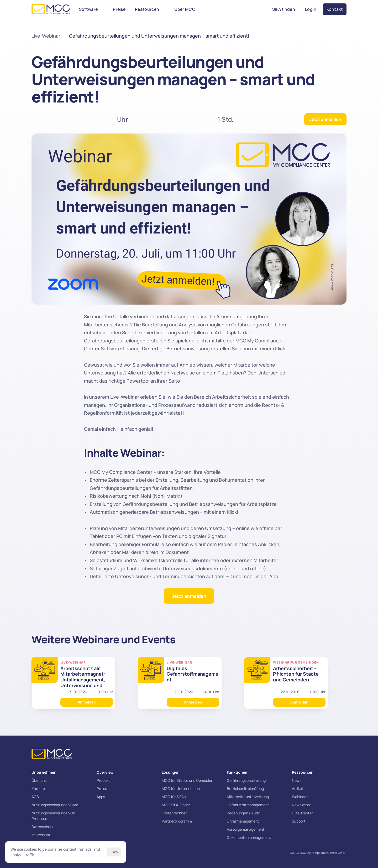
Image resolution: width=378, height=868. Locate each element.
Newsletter (301, 805)
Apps (101, 797)
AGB (35, 797)
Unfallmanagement (243, 821)
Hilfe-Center (302, 813)
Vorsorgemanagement (246, 829)
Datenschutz (43, 827)
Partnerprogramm (177, 821)
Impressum (41, 835)
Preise (102, 789)
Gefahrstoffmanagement (248, 805)
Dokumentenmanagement (249, 837)
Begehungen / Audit (243, 813)
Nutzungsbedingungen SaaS (55, 805)
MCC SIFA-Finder (176, 805)
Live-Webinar (46, 36)
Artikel (297, 789)
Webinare (300, 797)
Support (299, 821)
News (297, 780)
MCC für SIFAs (174, 797)
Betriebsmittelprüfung (245, 789)
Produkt (103, 780)
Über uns (39, 780)
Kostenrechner (174, 813)
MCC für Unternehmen (181, 789)
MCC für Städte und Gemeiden (187, 780)
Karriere (38, 789)
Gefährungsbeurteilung (246, 780)
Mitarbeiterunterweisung (248, 797)
